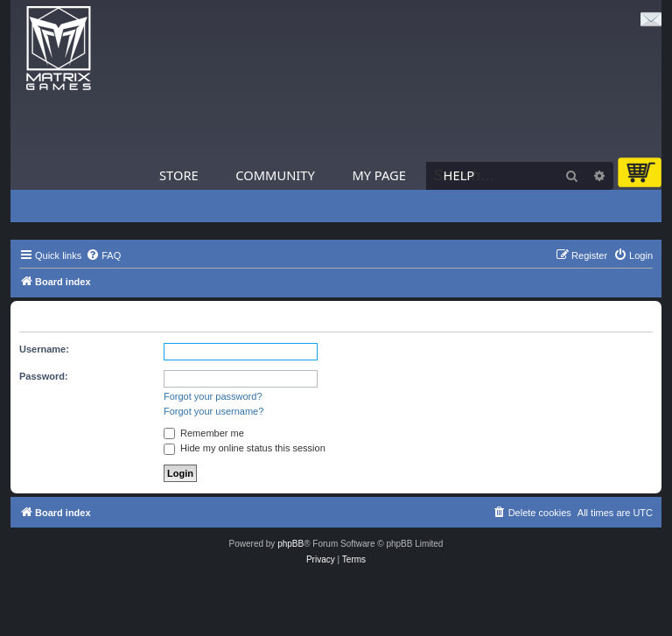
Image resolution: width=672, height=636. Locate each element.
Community (275, 175)
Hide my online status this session (245, 448)
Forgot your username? (213, 411)
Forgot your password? (213, 396)
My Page (379, 175)
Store (179, 175)
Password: (44, 376)
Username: (44, 349)
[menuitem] (103, 255)
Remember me (204, 433)
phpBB (290, 544)
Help (459, 175)
